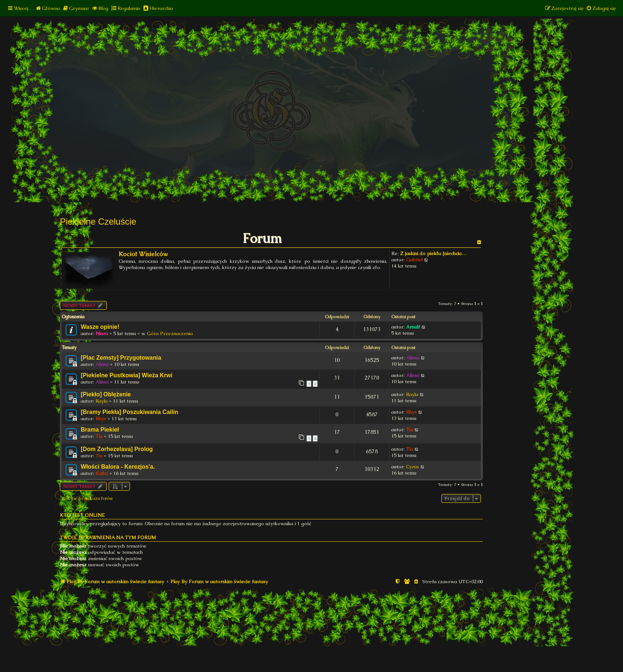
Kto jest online (82, 515)
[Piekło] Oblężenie (106, 394)
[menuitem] (48, 8)
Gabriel (414, 260)
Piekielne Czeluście (98, 221)
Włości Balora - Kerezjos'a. (118, 467)
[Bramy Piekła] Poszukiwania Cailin (130, 412)
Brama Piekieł (100, 430)
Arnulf (413, 327)
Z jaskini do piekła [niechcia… (433, 253)
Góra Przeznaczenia (170, 333)
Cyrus (412, 467)
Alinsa (102, 364)
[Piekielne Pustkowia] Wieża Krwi (127, 375)
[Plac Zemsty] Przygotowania (121, 358)
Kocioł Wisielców (143, 254)
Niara (102, 333)
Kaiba (102, 473)
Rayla (102, 401)
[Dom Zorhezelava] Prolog (117, 449)
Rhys (101, 419)
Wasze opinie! (100, 327)
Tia (99, 436)
